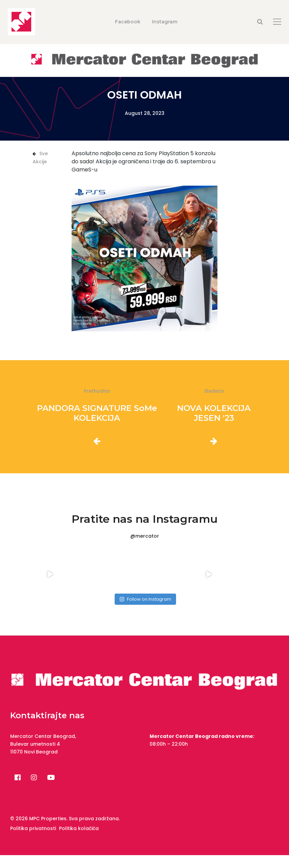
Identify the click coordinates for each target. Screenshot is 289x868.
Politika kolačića (79, 828)
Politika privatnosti (33, 828)
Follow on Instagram (145, 599)
